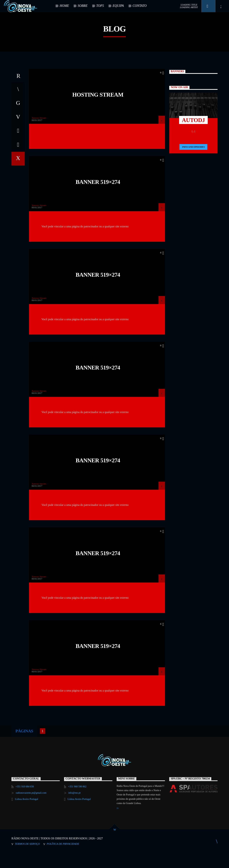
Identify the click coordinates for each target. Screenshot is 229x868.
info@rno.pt (75, 808)
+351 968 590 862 (77, 802)
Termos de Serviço (27, 859)
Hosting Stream (98, 110)
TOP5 (100, 6)
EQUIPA (118, 6)
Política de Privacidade (63, 859)
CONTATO (140, 6)
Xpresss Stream (39, 133)
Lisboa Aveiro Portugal (26, 814)
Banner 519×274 (98, 197)
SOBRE (83, 6)
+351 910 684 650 (25, 802)
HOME (64, 6)
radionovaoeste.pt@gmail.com (31, 808)
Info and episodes (193, 162)
